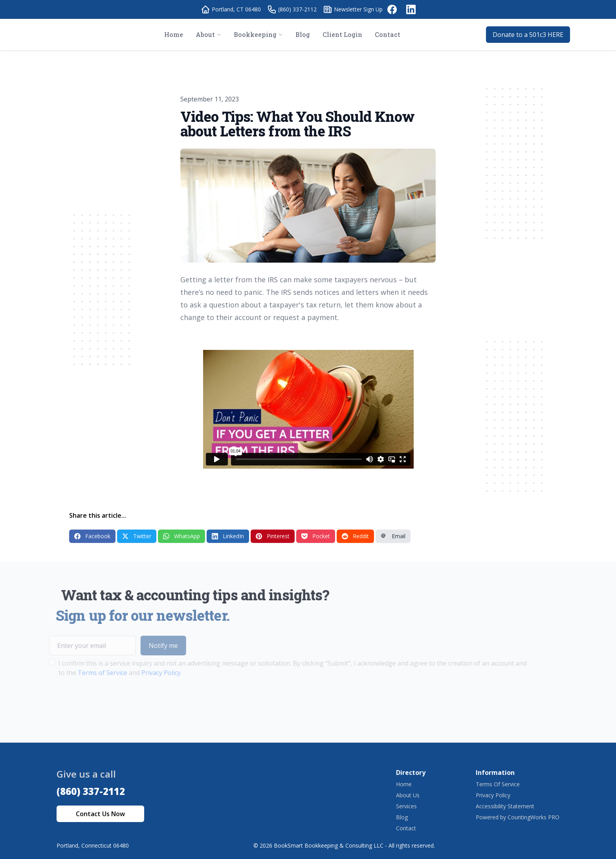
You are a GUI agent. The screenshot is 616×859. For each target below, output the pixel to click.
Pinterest (273, 536)
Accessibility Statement (505, 806)
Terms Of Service (498, 784)
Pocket (316, 536)
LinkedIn (228, 536)
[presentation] (94, 702)
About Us (408, 795)
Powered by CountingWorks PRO (518, 817)
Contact (406, 828)
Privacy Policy (147, 673)
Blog (402, 817)
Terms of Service (88, 673)
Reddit (355, 536)
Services (406, 806)
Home (404, 784)
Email (393, 536)
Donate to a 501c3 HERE (528, 35)
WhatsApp (181, 536)
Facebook (92, 536)
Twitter (137, 536)
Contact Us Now (100, 814)
